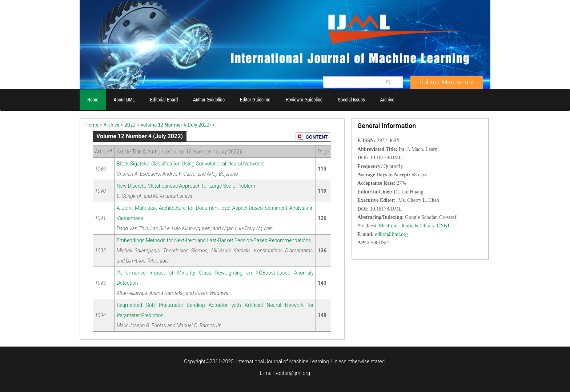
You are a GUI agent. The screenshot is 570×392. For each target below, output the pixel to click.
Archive (387, 100)
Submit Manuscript (447, 82)
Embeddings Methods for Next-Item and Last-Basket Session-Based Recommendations (214, 240)
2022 (130, 125)
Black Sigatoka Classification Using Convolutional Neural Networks (191, 164)
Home (93, 100)
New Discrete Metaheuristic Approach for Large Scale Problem (186, 186)
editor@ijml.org (293, 373)
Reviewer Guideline (304, 100)
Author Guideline (209, 100)
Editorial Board (164, 100)
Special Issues (351, 100)
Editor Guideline (255, 100)
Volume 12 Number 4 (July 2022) (176, 125)
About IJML (124, 100)
